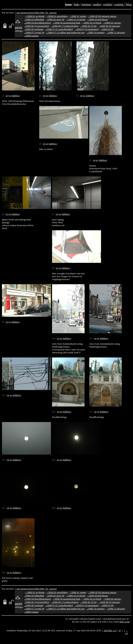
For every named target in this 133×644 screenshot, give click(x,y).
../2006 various (31, 36)
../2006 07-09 (107, 29)
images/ (25, 13)
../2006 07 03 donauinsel (87, 29)
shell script (125, 622)
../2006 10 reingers (95, 32)
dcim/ (31, 13)
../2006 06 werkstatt (34, 29)
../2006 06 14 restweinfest (37, 26)
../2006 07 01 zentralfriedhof (59, 29)
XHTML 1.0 (110, 631)
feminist (86, 4)
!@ (126, 633)
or (7, 96)
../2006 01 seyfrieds (35, 16)
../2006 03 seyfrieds (76, 19)
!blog (128, 4)
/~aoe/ (18, 13)
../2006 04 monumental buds (66, 23)
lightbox (15, 96)
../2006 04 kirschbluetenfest (37, 23)
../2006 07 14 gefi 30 (34, 32)
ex (10, 96)
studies (97, 4)
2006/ (37, 13)
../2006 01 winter (78, 16)
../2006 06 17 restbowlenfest (65, 26)
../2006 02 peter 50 (55, 19)
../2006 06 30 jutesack (109, 26)
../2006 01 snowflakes (57, 16)
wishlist (108, 4)
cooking (119, 4)
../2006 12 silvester (116, 32)
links (77, 4)
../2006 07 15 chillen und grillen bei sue (65, 32)
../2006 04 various (112, 23)
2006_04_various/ (48, 13)
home (68, 4)
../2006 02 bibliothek (34, 19)
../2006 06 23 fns (89, 26)
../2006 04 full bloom (97, 19)
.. (127, 631)
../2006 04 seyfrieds (92, 23)
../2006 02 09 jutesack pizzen (102, 16)
